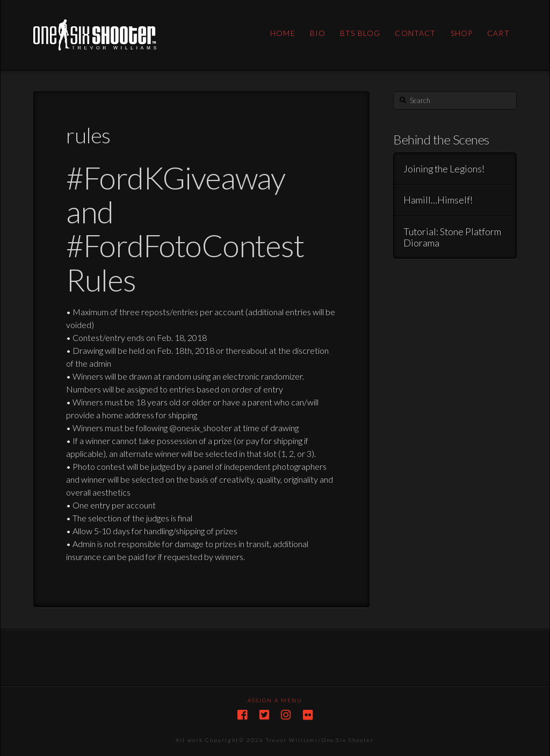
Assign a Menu (275, 700)
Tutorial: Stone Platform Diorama (452, 237)
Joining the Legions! (444, 169)
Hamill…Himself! (438, 200)
